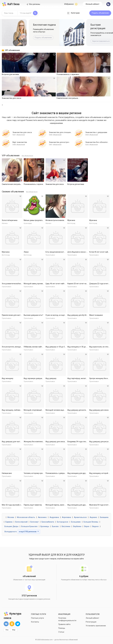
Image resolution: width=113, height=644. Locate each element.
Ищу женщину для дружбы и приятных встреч (86, 473)
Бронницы (45, 526)
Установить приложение (96, 626)
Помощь (62, 628)
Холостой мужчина (10, 220)
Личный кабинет (92, 4)
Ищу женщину (8, 378)
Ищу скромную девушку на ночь (37, 378)
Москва (11, 517)
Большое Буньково (29, 526)
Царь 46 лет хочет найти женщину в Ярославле (65, 284)
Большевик (76, 522)
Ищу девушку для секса (99, 410)
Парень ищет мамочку (33, 505)
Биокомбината (48, 522)
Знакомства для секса (55, 184)
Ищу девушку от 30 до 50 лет (57, 347)
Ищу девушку (51, 378)
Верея (87, 526)
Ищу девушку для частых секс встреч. (17, 442)
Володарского (11, 532)
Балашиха (104, 517)
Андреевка (54, 517)
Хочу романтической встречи (14, 284)
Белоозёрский (21, 522)
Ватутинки (66, 526)
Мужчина (71, 220)
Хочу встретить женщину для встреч (17, 347)
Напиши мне (7, 473)
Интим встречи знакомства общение (60, 220)
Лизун (26, 252)
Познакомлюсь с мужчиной (35, 184)
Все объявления (27, 156)
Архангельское (80, 517)
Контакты (35, 622)
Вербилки (77, 526)
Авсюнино (42, 517)
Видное (95, 526)
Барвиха (9, 522)
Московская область (26, 517)
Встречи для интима (76, 184)
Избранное (71, 4)
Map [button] (14, 630)
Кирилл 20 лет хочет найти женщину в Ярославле (88, 284)
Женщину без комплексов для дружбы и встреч (43, 442)
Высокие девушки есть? (33, 315)
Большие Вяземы (91, 522)
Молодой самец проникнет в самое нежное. (42, 284)
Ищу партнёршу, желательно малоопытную (85, 378)
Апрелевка (66, 517)
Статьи (61, 632)
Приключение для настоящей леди (16, 315)
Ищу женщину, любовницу (13, 410)
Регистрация (91, 622)
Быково (55, 526)
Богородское (63, 522)
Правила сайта (64, 624)
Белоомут (35, 522)
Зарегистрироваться (101, 41)
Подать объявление (100, 13)
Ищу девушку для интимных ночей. (82, 410)
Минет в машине (96, 315)
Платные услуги (37, 618)
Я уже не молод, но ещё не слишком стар (62, 315)
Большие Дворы (11, 526)
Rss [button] (7, 630)
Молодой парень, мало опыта (58, 505)
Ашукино (93, 517)
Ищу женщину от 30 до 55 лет (79, 347)
